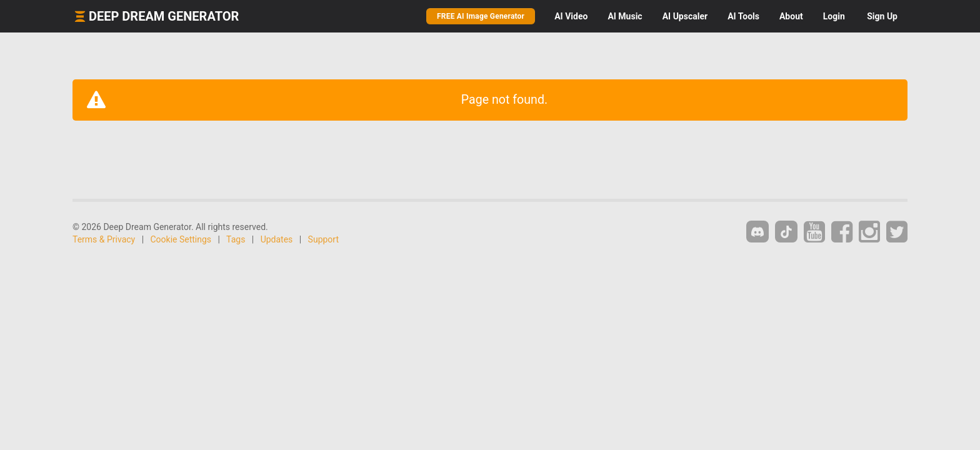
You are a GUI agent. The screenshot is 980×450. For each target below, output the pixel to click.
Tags (236, 239)
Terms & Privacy (104, 239)
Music (625, 16)
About (791, 16)
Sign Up (882, 16)
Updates (277, 239)
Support (323, 239)
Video (571, 16)
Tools (743, 16)
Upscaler (685, 16)
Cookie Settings (181, 239)
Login (834, 16)
